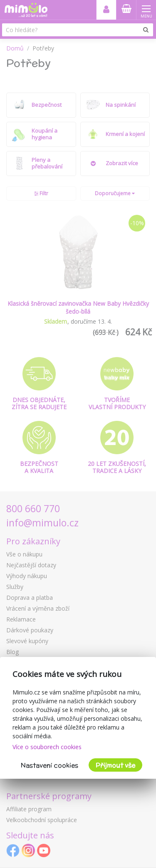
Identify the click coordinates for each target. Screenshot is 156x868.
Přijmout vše (115, 765)
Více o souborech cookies (47, 747)
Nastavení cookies (50, 765)
